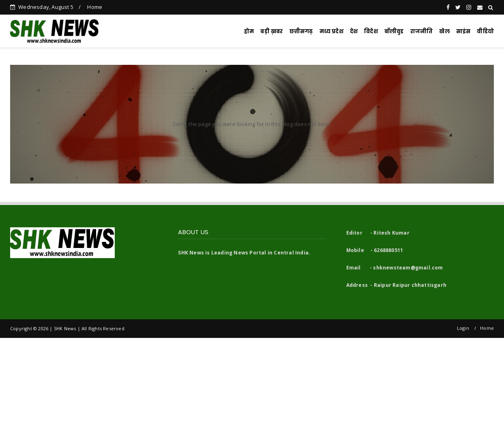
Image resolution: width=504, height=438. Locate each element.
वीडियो (485, 31)
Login (463, 328)
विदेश (371, 31)
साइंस (463, 31)
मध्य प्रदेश (331, 31)
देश (354, 31)
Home (95, 7)
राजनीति (422, 31)
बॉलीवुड (394, 31)
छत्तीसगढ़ (301, 31)
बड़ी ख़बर (271, 31)
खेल (444, 31)
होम (249, 31)
